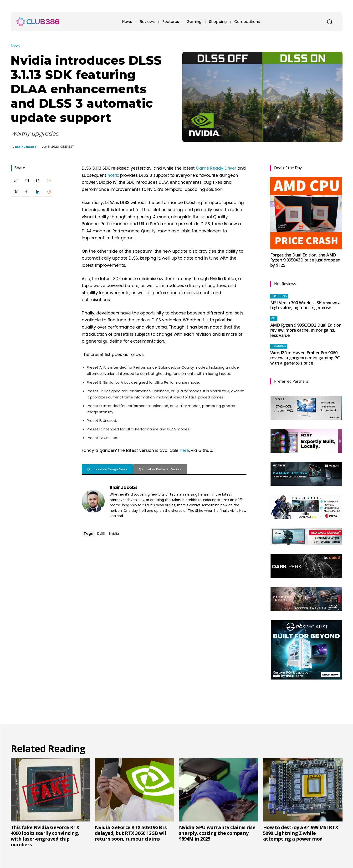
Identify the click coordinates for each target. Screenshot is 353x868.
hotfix (113, 175)
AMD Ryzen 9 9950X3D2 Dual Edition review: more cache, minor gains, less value (306, 330)
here (184, 450)
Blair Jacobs (26, 147)
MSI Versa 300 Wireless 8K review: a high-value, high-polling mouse (305, 305)
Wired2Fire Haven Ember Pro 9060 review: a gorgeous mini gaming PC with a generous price (305, 358)
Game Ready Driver (216, 168)
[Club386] (38, 22)
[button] (330, 22)
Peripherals (279, 296)
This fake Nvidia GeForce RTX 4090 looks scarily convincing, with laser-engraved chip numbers (45, 836)
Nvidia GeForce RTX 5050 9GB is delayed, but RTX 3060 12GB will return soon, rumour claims (131, 833)
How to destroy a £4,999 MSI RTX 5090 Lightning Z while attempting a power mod (301, 833)
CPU (274, 318)
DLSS (101, 533)
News (16, 45)
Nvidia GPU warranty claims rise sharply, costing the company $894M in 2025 (217, 833)
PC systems (279, 346)
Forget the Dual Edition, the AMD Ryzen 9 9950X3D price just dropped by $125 (305, 260)
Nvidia (114, 533)
